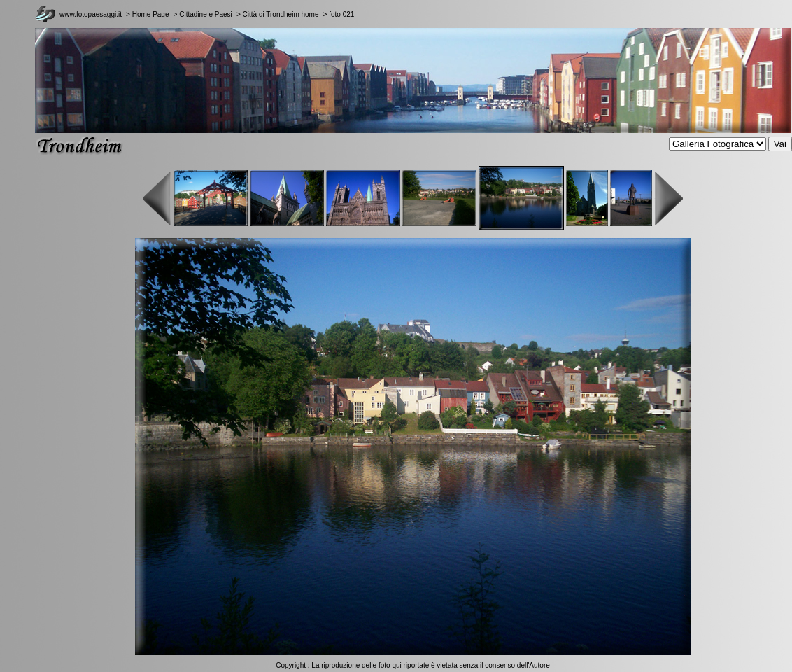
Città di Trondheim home (281, 14)
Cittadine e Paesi (206, 14)
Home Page (151, 14)
